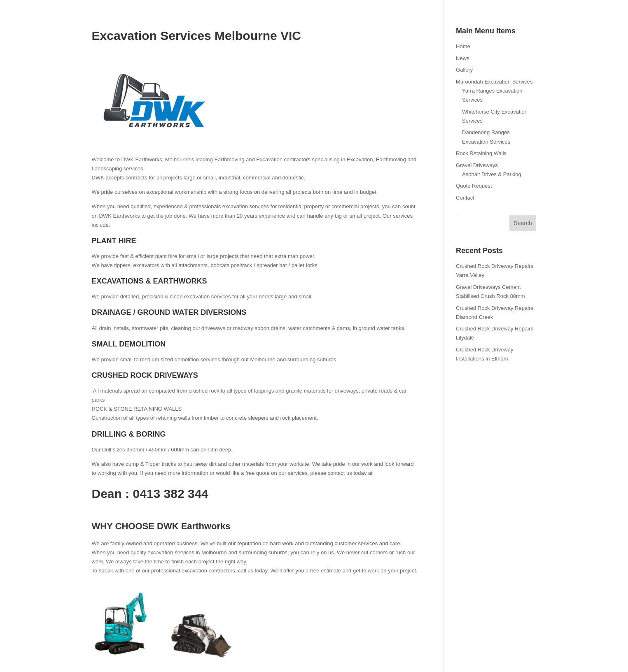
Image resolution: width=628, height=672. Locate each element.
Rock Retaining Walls (481, 153)
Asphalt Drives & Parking (492, 174)
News (463, 58)
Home (463, 46)
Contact (465, 198)
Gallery (464, 70)
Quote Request (474, 186)
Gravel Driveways (477, 165)
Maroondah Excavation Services (494, 82)
